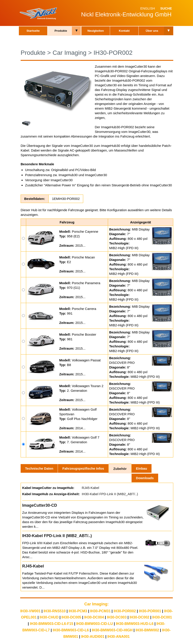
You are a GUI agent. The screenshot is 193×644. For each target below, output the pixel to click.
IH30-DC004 (94, 617)
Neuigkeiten (96, 31)
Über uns (152, 31)
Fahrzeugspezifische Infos (83, 468)
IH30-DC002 (139, 617)
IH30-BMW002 (147, 630)
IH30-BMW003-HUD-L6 (135, 624)
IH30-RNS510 (55, 611)
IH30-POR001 (150, 611)
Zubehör (120, 469)
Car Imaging (70, 53)
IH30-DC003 (117, 617)
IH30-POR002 (113, 53)
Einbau (142, 468)
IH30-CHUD (49, 617)
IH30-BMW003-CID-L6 (71, 630)
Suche (166, 8)
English (148, 8)
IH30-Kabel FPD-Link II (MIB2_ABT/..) (110, 494)
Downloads (145, 478)
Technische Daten (39, 468)
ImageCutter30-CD (40, 505)
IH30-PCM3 (78, 611)
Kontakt (124, 31)
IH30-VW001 (30, 611)
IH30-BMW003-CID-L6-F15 (51, 624)
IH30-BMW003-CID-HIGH (112, 630)
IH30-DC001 (162, 617)
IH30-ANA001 (118, 637)
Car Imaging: (96, 604)
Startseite (33, 31)
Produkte (61, 31)
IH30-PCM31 (100, 611)
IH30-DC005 (71, 617)
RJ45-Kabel (90, 488)
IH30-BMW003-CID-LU (94, 624)
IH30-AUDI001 (93, 637)
